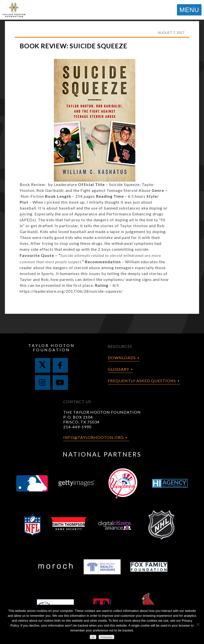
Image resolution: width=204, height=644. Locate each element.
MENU (189, 10)
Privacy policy (107, 637)
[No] (198, 624)
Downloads (122, 358)
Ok (93, 637)
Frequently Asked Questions (142, 381)
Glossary (118, 369)
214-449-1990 (77, 427)
